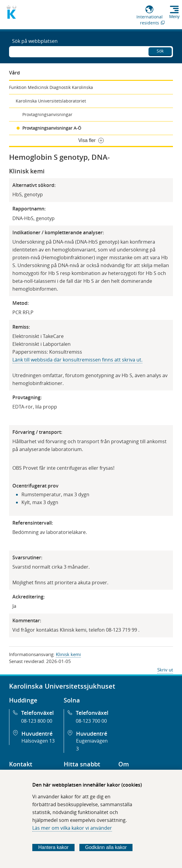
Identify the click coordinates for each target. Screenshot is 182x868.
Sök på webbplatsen (35, 41)
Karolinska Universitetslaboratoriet (51, 101)
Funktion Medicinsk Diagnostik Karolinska (51, 87)
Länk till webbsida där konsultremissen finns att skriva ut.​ (77, 360)
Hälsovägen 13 (38, 741)
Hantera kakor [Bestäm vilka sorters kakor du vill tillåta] (54, 847)
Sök (160, 51)
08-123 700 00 (91, 721)
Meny (174, 17)
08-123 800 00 (37, 721)
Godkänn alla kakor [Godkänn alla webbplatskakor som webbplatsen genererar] (106, 847)
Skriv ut (165, 670)
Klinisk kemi (68, 654)
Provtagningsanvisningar (47, 114)
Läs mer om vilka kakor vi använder (72, 828)
